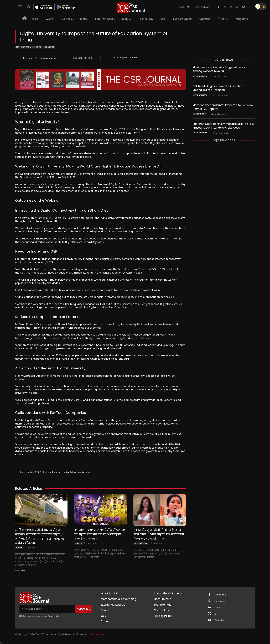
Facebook (220, 595)
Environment (199, 113)
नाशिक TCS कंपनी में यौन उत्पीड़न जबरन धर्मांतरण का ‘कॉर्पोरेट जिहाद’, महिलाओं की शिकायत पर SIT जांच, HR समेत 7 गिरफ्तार (40, 537)
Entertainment (141, 543)
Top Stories (49, 47)
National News (200, 76)
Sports (79, 543)
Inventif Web (99, 634)
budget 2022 (34, 472)
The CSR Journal (48, 58)
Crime (19, 548)
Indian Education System (76, 472)
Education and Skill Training (29, 47)
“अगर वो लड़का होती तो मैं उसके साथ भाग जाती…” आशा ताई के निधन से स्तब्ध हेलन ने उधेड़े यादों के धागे (159, 534)
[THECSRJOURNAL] (131, 7)
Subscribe (84, 609)
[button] (29, 7)
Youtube (219, 620)
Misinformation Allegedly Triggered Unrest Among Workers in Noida (219, 69)
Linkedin (219, 608)
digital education (52, 472)
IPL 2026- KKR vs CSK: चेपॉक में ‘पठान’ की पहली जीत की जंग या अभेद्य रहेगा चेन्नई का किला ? (100, 534)
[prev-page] (17, 573)
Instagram (220, 601)
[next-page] (23, 573)
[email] (47, 609)
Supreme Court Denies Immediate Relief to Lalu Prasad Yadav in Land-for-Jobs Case (223, 125)
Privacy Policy (54, 616)
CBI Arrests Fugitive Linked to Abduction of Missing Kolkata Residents (220, 88)
